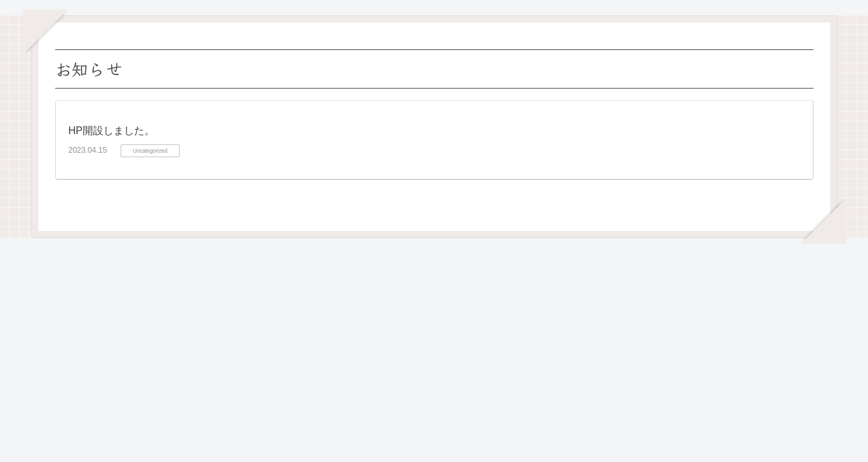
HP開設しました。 (112, 131)
